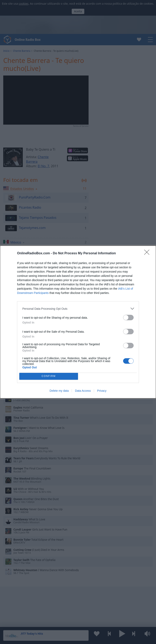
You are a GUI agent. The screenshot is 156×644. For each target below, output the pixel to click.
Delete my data (59, 391)
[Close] (148, 254)
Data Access (83, 391)
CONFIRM (49, 376)
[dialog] (78, 322)
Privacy (102, 391)
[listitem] (78, 309)
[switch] (128, 318)
